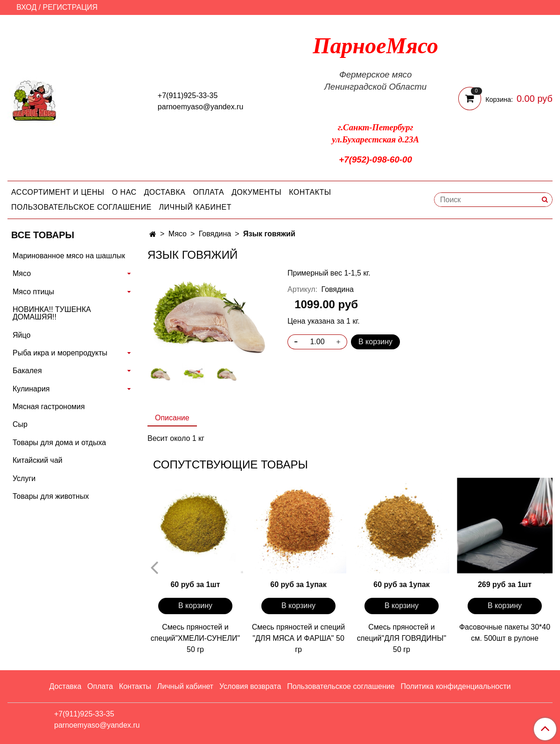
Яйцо (21, 335)
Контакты (310, 192)
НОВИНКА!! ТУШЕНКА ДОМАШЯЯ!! (52, 313)
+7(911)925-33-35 (188, 96)
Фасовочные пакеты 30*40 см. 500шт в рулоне (505, 633)
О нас (124, 192)
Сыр (20, 424)
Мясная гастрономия (49, 407)
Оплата (208, 192)
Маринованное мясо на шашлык (69, 256)
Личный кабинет (195, 207)
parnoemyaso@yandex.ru (200, 107)
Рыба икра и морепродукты (60, 353)
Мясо (178, 234)
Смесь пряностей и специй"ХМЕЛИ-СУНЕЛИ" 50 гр (195, 638)
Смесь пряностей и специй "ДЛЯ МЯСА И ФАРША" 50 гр (298, 638)
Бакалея (27, 371)
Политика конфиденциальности (455, 686)
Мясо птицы (33, 292)
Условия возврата (250, 686)
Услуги (24, 478)
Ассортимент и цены (58, 192)
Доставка (165, 192)
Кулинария (31, 389)
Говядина (215, 234)
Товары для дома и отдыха (59, 443)
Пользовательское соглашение (81, 207)
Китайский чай (38, 460)
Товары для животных (51, 496)
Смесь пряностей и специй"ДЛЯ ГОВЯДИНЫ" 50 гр (402, 638)
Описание (172, 418)
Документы (256, 192)
